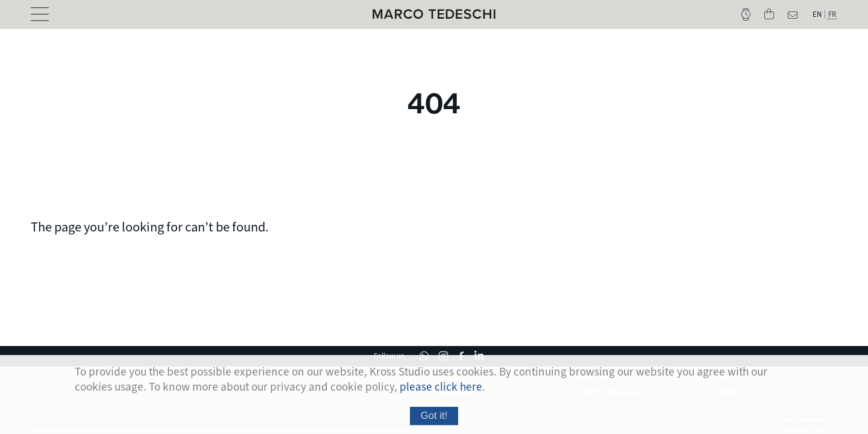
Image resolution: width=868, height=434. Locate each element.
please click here (441, 392)
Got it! (434, 420)
